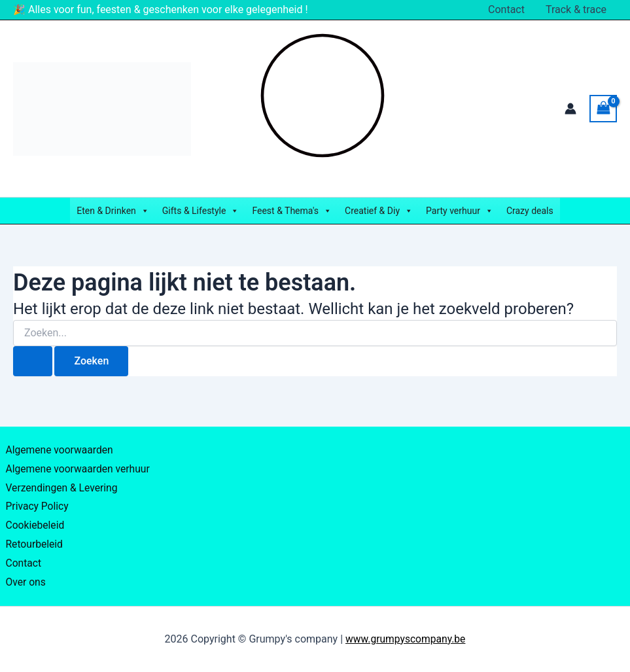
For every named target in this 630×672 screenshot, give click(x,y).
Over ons (23, 581)
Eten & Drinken (113, 211)
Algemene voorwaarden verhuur (76, 462)
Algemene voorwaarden (58, 442)
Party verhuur (460, 211)
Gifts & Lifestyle (201, 211)
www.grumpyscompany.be (406, 639)
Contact (506, 9)
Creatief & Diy (379, 211)
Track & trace (576, 9)
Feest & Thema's (292, 211)
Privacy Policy (35, 502)
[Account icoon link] (570, 109)
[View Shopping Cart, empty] (603, 108)
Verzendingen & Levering (60, 482)
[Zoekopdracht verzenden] (33, 361)
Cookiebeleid (33, 521)
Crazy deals (530, 211)
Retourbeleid (32, 541)
